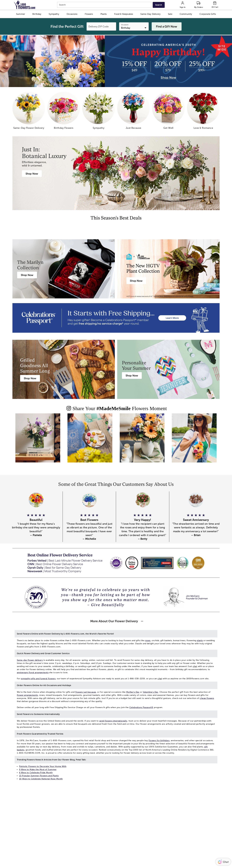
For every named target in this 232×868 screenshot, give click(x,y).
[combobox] (105, 5)
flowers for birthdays (159, 741)
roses (148, 640)
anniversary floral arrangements (33, 673)
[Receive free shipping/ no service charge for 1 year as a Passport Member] (116, 318)
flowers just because (86, 692)
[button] (21, 14)
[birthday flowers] (64, 112)
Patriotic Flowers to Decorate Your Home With (43, 766)
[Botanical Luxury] (32, 174)
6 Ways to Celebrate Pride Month (36, 773)
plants (200, 640)
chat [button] (195, 666)
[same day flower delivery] (29, 112)
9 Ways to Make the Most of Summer (38, 769)
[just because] (133, 112)
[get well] (168, 112)
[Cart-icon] (215, 5)
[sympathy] (99, 112)
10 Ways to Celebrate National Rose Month (41, 779)
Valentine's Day (151, 692)
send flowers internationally (113, 721)
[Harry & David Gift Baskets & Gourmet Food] (30, 378)
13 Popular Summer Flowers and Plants (39, 776)
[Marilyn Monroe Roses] (27, 275)
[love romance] (203, 112)
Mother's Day (133, 692)
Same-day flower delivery (30, 660)
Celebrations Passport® (141, 707)
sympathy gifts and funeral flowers (38, 679)
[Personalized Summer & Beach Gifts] (132, 375)
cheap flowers (207, 698)
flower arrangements (27, 695)
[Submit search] (159, 5)
